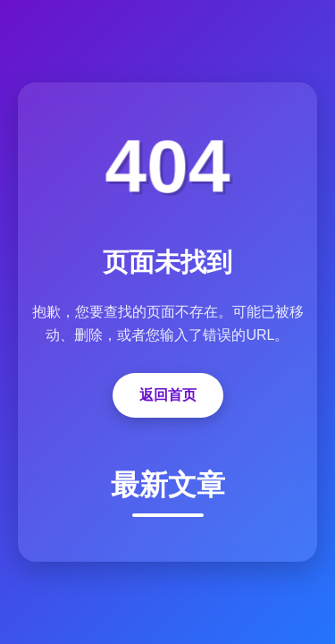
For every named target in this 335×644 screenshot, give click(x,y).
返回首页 (168, 395)
